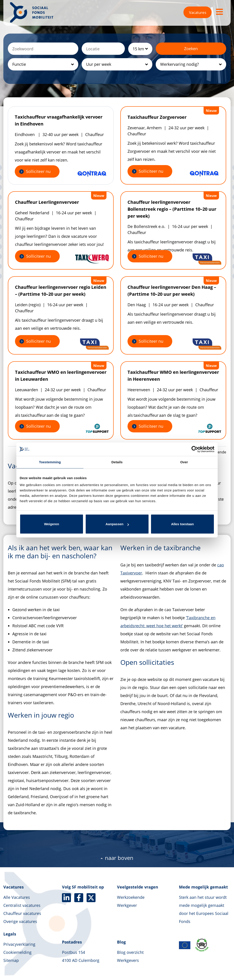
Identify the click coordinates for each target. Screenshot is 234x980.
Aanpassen (117, 524)
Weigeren (52, 524)
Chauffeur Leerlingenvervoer (47, 202)
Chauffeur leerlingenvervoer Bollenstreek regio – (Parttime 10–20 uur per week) (172, 209)
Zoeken (191, 49)
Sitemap (11, 960)
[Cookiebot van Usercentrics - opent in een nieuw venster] (195, 449)
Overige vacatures (20, 921)
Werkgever (127, 905)
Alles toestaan (183, 524)
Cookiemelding (17, 952)
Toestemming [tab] (50, 462)
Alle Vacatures (17, 897)
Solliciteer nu (38, 171)
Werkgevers (128, 960)
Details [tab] (117, 462)
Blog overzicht (130, 952)
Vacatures (198, 12)
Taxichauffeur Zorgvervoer (157, 117)
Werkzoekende (131, 897)
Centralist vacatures (22, 905)
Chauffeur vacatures (22, 913)
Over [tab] (184, 462)
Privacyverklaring (19, 944)
